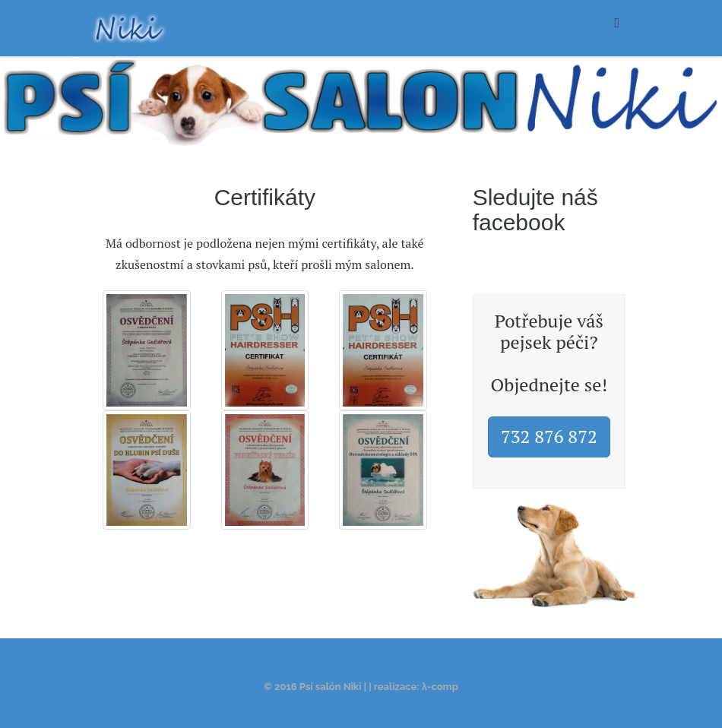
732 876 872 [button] (549, 436)
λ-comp (440, 687)
